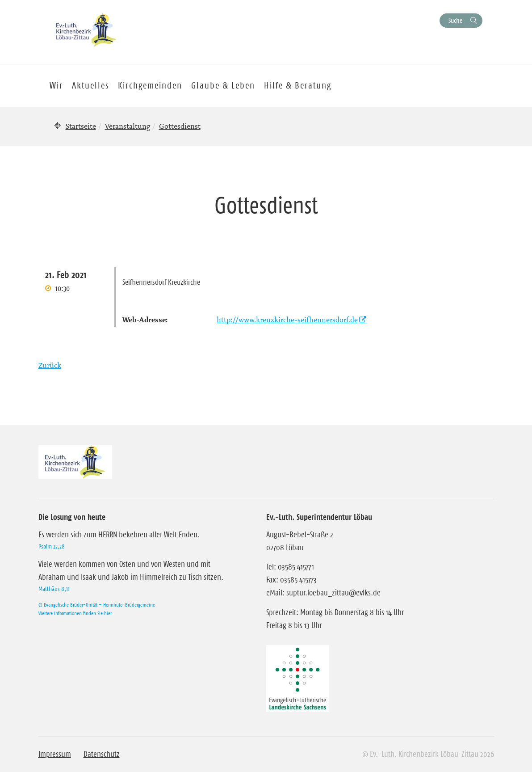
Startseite (81, 126)
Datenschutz (102, 754)
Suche (455, 20)
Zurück (50, 365)
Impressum (55, 754)
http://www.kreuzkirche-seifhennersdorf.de (287, 320)
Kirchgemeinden (150, 85)
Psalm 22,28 (52, 546)
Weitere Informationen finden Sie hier (75, 613)
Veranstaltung (128, 126)
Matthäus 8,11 (54, 589)
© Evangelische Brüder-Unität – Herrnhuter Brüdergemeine (97, 605)
